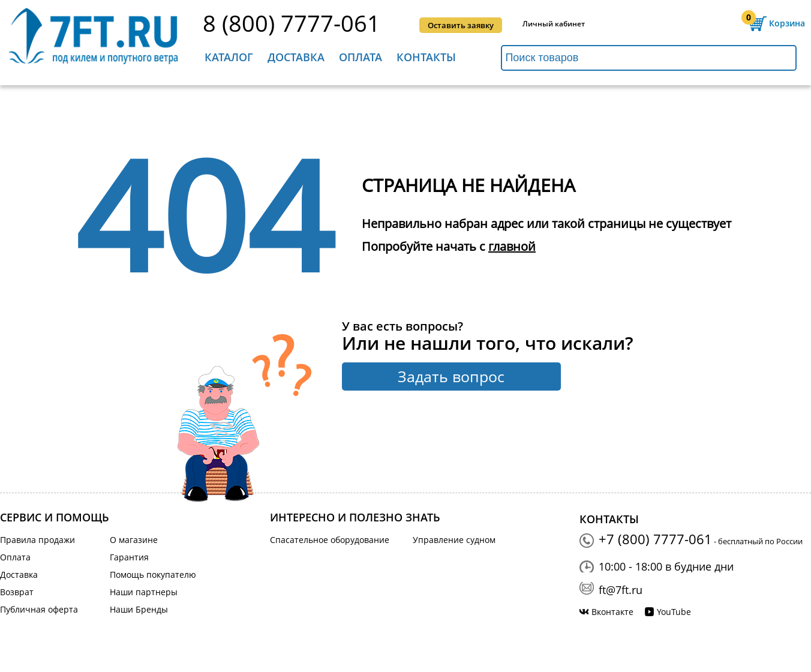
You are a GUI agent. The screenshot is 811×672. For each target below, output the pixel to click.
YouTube (674, 612)
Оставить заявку (461, 25)
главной (512, 246)
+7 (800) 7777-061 (655, 539)
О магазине (134, 540)
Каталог (229, 57)
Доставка (296, 57)
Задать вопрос (451, 376)
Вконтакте (612, 612)
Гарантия (129, 557)
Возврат (17, 592)
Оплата (361, 57)
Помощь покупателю (153, 574)
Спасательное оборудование (330, 540)
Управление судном (454, 540)
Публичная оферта (39, 609)
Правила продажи (37, 540)
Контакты (426, 57)
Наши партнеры (144, 592)
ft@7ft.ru (621, 590)
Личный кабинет (554, 24)
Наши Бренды (139, 609)
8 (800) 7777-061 (292, 23)
